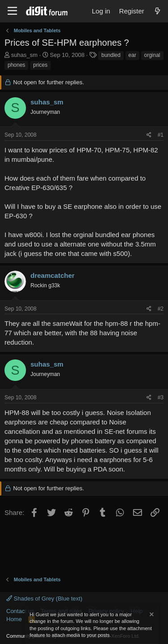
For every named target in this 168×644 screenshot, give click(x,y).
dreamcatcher (52, 275)
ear (132, 55)
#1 (161, 135)
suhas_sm (24, 55)
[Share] (149, 135)
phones (16, 65)
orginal (152, 55)
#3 (161, 398)
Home (14, 619)
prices (40, 65)
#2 (161, 309)
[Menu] (12, 11)
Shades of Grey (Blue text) (44, 599)
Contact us (20, 611)
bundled (111, 55)
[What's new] (157, 11)
